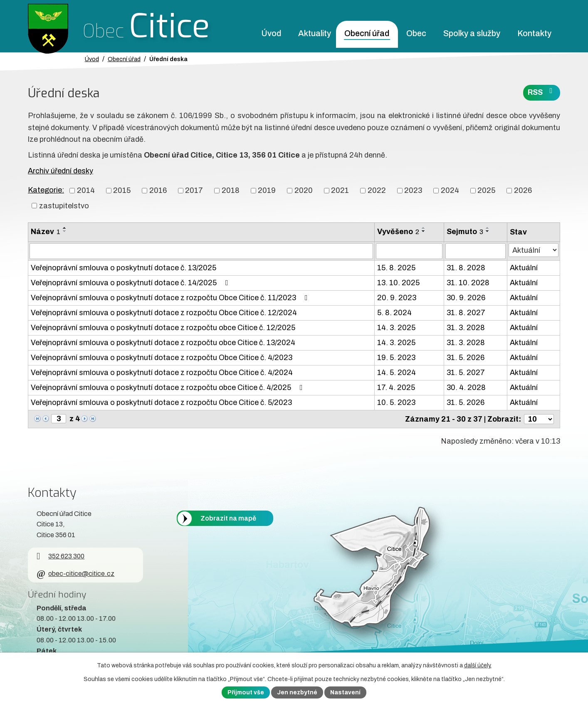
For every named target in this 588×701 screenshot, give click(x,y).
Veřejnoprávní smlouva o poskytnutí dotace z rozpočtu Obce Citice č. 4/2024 (162, 373)
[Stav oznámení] (534, 250)
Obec (416, 33)
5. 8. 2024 (394, 313)
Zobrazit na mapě (228, 518)
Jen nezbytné (297, 692)
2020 (304, 190)
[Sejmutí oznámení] (476, 251)
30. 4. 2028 (466, 388)
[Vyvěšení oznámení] (409, 251)
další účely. (478, 665)
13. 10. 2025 (398, 283)
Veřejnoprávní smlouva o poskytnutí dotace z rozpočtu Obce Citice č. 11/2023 (171, 298)
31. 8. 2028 (466, 268)
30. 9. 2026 (466, 298)
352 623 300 (61, 556)
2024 (450, 190)
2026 (523, 190)
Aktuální (524, 268)
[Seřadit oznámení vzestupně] (65, 228)
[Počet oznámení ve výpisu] (539, 419)
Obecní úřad (367, 33)
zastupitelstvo (64, 205)
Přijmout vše (246, 692)
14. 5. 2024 (397, 373)
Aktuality (315, 33)
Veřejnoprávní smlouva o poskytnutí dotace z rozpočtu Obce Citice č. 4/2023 (162, 358)
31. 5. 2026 (466, 358)
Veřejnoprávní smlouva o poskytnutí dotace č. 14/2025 (131, 283)
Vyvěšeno (398, 232)
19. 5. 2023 (396, 358)
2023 (413, 190)
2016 (158, 190)
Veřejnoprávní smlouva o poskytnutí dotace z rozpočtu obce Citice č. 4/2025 (168, 388)
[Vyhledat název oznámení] (201, 251)
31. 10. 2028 (468, 283)
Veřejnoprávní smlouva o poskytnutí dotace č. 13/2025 (124, 268)
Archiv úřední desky (61, 171)
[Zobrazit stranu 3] (59, 419)
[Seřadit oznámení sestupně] (65, 231)
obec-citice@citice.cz (75, 574)
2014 (86, 190)
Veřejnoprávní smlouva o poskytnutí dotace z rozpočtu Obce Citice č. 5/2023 (161, 402)
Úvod (271, 33)
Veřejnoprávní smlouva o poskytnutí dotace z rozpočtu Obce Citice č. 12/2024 (164, 313)
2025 (486, 190)
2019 (267, 190)
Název (46, 232)
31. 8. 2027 (466, 313)
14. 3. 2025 (396, 328)
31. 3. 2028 (466, 328)
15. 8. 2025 (396, 268)
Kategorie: (46, 190)
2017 (194, 190)
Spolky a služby (472, 33)
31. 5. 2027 (466, 373)
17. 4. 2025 (396, 388)
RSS (542, 92)
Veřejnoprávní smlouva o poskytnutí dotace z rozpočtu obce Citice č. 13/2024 (163, 343)
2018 (231, 190)
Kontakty (534, 33)
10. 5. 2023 (396, 402)
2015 (122, 190)
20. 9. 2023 (397, 298)
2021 (340, 190)
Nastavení (345, 692)
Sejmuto (465, 232)
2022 (377, 190)
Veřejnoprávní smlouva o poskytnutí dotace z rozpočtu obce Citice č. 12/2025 (163, 328)
